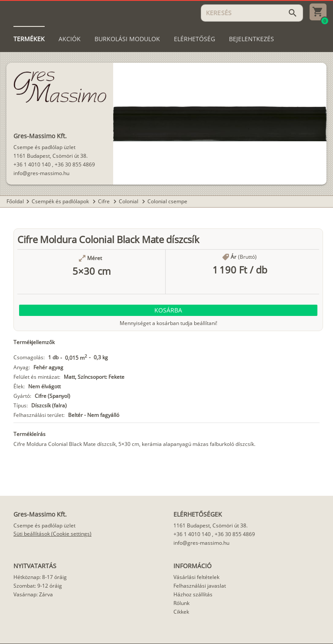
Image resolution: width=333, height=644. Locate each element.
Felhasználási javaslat (200, 586)
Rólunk (181, 603)
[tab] (29, 39)
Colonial (129, 201)
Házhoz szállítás (193, 594)
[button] (168, 310)
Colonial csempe (167, 201)
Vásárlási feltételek (196, 577)
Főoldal (15, 201)
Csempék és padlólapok (61, 201)
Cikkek (181, 612)
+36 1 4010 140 (32, 164)
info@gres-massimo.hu (41, 173)
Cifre (104, 201)
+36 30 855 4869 (75, 164)
